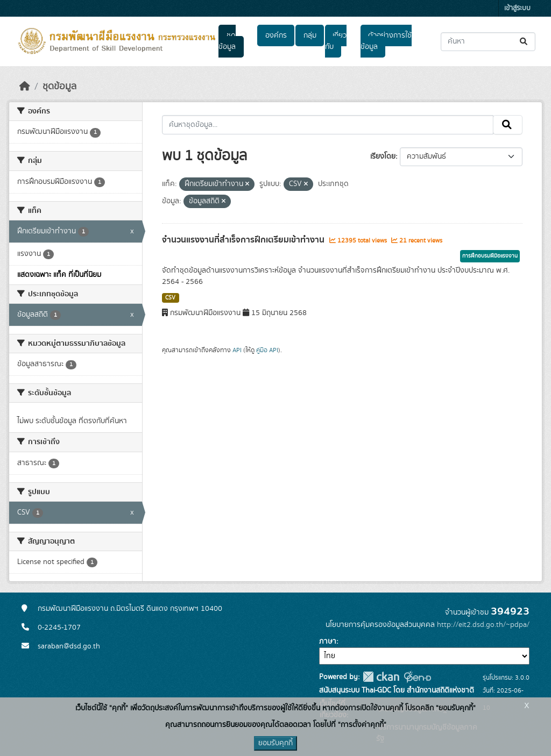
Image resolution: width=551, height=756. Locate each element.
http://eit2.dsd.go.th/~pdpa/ (483, 625)
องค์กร (276, 35)
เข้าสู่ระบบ (517, 8)
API (237, 350)
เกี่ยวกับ (336, 41)
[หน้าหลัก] (25, 87)
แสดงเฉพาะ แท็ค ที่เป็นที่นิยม (59, 275)
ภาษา (328, 641)
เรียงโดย (383, 156)
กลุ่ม (310, 35)
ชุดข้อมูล (227, 41)
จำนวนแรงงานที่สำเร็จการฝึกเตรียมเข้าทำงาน (244, 240)
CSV (170, 298)
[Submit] (524, 42)
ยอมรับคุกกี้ (275, 743)
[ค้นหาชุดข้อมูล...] (488, 42)
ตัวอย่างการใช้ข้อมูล (386, 41)
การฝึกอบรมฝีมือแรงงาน (490, 256)
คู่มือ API (267, 350)
